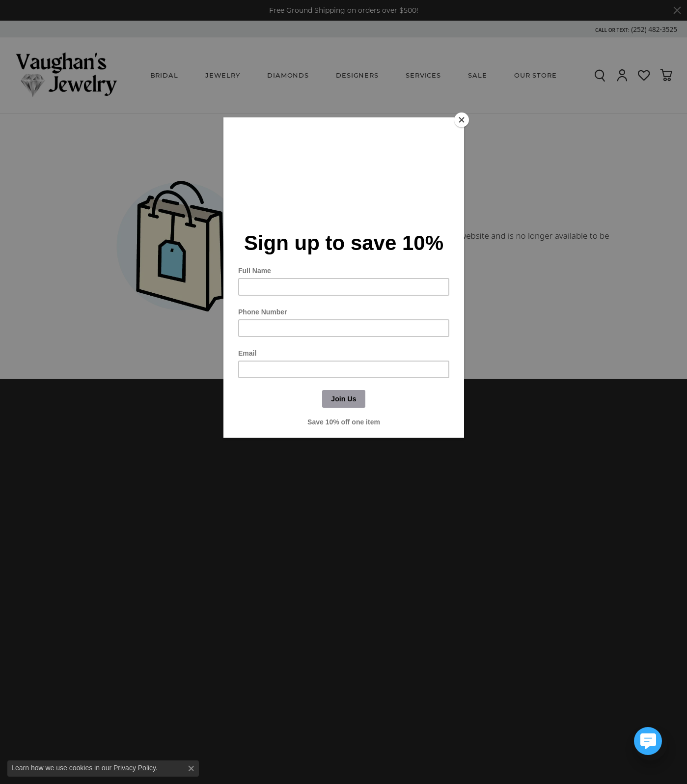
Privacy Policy (135, 768)
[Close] (462, 120)
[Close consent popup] (191, 768)
